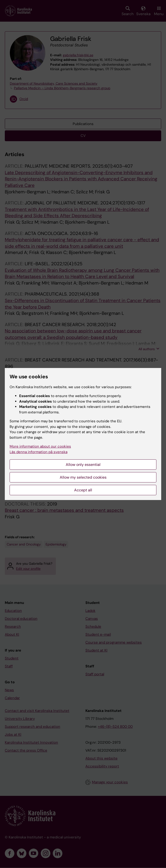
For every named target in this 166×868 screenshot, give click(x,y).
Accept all (83, 490)
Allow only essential (83, 465)
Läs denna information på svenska (39, 452)
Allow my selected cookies (83, 477)
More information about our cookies (40, 446)
